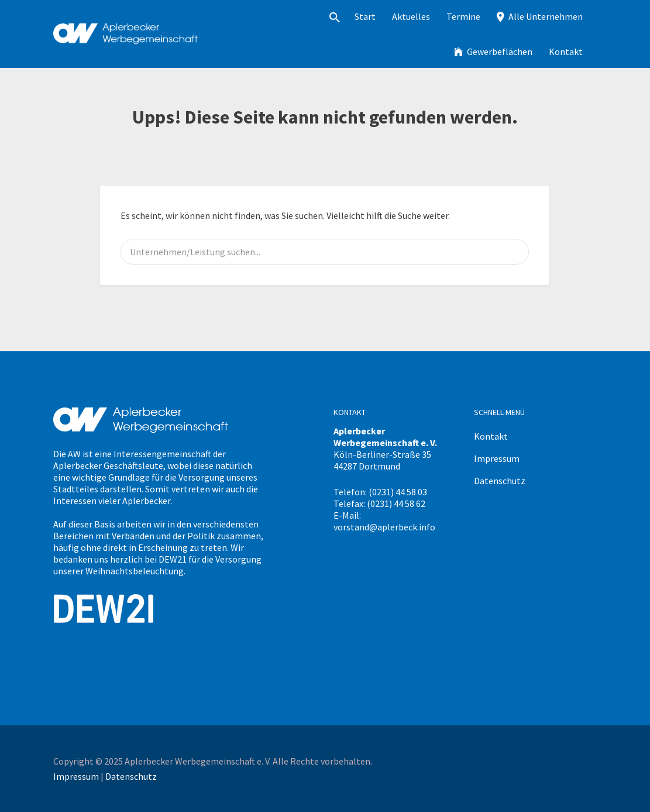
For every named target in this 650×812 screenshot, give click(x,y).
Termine (463, 16)
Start (365, 16)
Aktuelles (411, 16)
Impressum (497, 458)
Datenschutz (500, 481)
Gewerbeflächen (500, 52)
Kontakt (566, 52)
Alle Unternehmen (546, 16)
